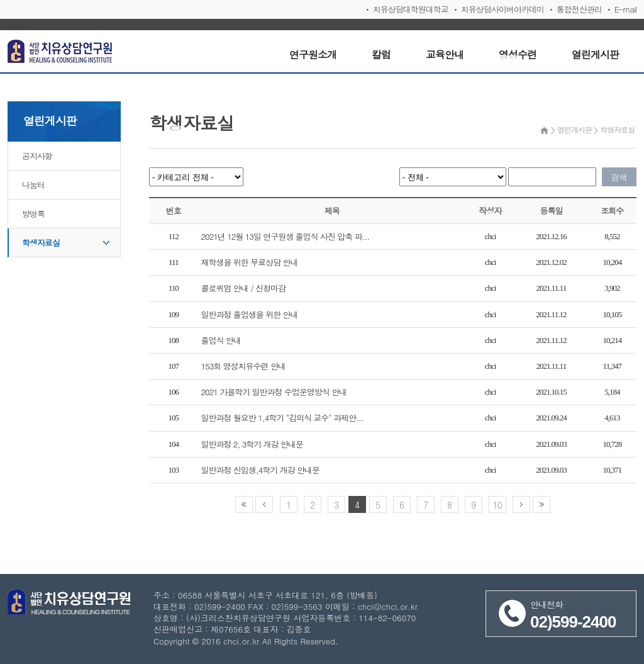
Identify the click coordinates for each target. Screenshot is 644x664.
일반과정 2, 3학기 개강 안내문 (252, 444)
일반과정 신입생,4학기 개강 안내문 (260, 470)
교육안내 (445, 54)
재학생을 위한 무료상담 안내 (250, 262)
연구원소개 (313, 54)
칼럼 (381, 54)
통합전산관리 (579, 9)
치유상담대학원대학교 (411, 9)
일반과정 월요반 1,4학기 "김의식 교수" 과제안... (282, 418)
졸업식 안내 (221, 340)
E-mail (625, 9)
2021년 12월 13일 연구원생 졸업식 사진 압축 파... (286, 236)
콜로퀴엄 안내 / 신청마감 (243, 288)
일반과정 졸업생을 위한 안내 (250, 314)
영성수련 (518, 54)
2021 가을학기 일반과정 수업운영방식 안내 (274, 392)
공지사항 (37, 156)
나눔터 (33, 185)
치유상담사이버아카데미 (502, 9)
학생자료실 (41, 243)
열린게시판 (595, 54)
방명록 (33, 214)
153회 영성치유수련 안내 (243, 366)
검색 (619, 177)
